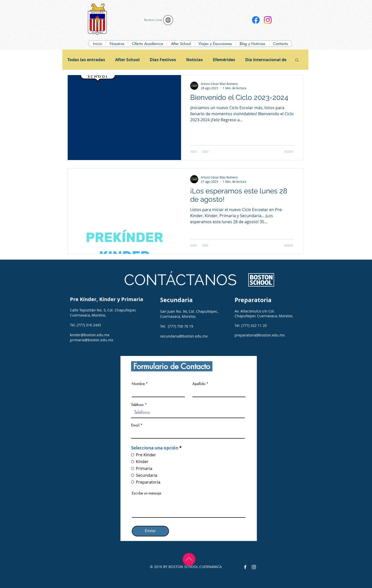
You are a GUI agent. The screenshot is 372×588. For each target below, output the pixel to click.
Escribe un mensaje (146, 493)
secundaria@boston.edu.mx (184, 336)
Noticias (194, 60)
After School (127, 60)
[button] (147, 44)
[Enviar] (150, 531)
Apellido (199, 384)
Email (135, 425)
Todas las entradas (86, 60)
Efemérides (224, 60)
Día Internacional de (266, 60)
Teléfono (137, 405)
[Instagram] (268, 20)
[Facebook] (256, 20)
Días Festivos (163, 60)
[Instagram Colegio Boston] (254, 567)
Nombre (138, 384)
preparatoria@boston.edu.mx (260, 335)
